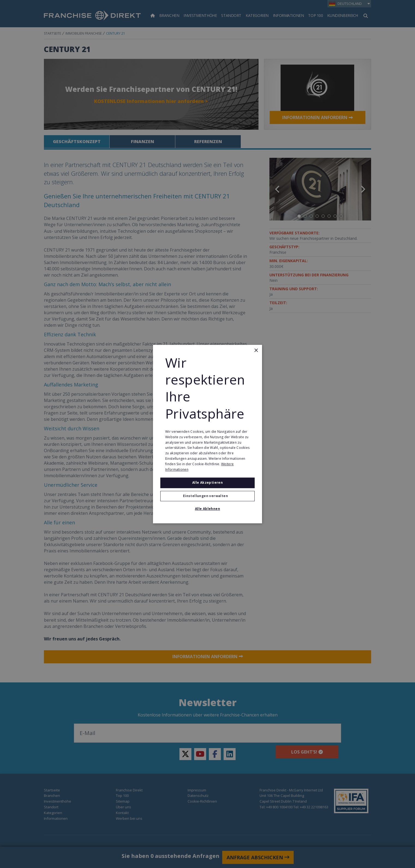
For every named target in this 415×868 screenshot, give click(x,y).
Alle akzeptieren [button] (207, 483)
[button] (207, 496)
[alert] (207, 434)
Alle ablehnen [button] (207, 509)
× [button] (256, 351)
